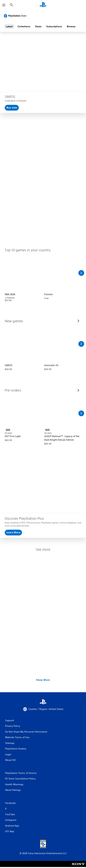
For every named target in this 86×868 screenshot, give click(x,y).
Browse (71, 26)
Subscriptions (54, 26)
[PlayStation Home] (43, 5)
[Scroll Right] (81, 273)
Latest (9, 26)
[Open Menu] (4, 5)
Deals (38, 26)
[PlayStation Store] (16, 16)
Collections (24, 26)
